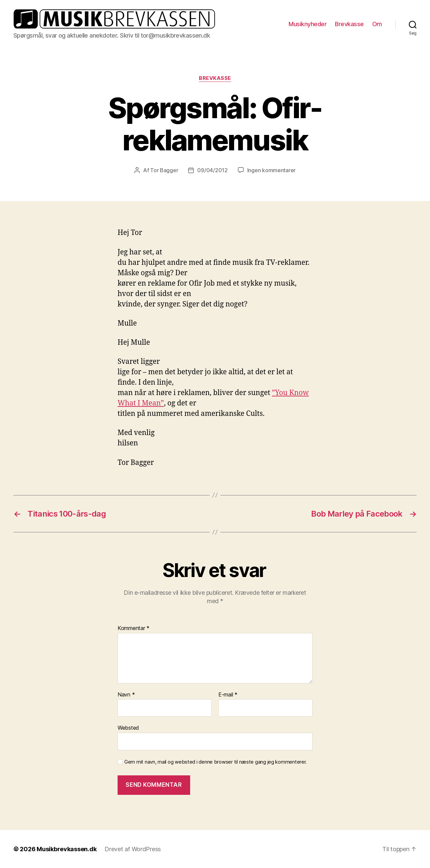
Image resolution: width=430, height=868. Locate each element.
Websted (128, 728)
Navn (126, 695)
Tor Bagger (164, 170)
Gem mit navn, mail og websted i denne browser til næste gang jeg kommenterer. (216, 762)
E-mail (228, 695)
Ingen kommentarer (271, 170)
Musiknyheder (308, 24)
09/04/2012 (212, 170)
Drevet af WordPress (133, 849)
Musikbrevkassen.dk (67, 849)
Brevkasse (349, 24)
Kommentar (134, 628)
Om (377, 24)
